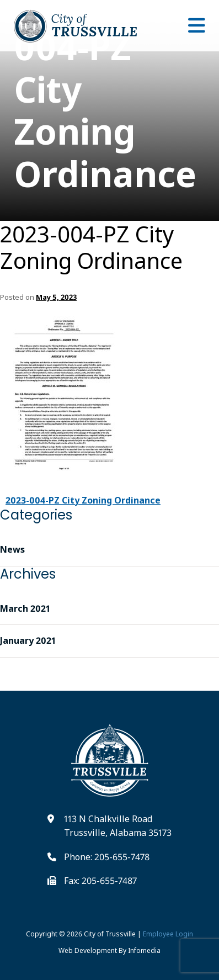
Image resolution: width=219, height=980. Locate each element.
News (12, 549)
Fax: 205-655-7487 (100, 881)
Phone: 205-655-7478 (107, 857)
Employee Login (168, 934)
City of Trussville (110, 934)
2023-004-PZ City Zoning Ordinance (91, 247)
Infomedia (144, 950)
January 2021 (28, 640)
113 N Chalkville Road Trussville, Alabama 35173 (118, 826)
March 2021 (25, 608)
